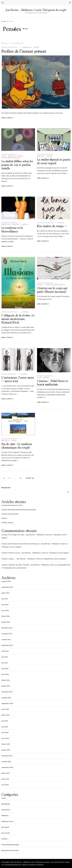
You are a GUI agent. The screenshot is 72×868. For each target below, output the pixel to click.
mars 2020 (5, 738)
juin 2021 (5, 657)
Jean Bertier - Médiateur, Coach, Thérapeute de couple (32, 862)
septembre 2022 (7, 587)
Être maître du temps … (52, 226)
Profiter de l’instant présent (24, 51)
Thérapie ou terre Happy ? (12, 547)
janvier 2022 (6, 622)
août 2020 (5, 709)
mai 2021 (5, 663)
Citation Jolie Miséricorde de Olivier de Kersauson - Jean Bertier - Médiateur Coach (33, 544)
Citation (4, 518)
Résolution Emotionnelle (56, 285)
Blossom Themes (21, 865)
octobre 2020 (6, 698)
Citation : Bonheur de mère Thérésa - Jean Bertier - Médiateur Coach (28, 565)
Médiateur (12, 156)
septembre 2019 (7, 767)
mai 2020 (5, 727)
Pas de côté (6, 833)
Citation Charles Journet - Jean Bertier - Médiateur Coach (23, 553)
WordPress (40, 865)
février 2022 (6, 616)
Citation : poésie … (8, 523)
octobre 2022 (6, 581)
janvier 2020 (6, 750)
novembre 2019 (7, 756)
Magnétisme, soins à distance (55, 559)
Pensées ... (37, 47)
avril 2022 (5, 605)
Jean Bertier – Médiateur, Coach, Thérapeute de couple (36, 10)
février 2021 (6, 680)
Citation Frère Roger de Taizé (12, 505)
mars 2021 (5, 674)
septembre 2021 (7, 645)
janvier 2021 (6, 686)
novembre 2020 (7, 692)
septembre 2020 (7, 703)
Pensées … (5, 839)
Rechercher (6, 488)
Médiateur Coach (7, 821)
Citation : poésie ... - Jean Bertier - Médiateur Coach (21, 559)
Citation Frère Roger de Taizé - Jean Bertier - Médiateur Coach (25, 535)
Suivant (30, 478)
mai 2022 (5, 599)
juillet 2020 (6, 715)
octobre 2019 (6, 762)
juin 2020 (5, 721)
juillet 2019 (6, 773)
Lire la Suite (7, 118)
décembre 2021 (7, 628)
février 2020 (6, 744)
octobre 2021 (6, 640)
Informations (6, 810)
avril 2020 (5, 733)
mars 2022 (5, 611)
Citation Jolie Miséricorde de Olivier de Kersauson (19, 510)
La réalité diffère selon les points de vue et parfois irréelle (17, 165)
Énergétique (27, 47)
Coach (4, 156)
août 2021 (5, 651)
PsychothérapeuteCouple (11, 158)
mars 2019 (5, 779)
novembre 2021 (7, 634)
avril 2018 (5, 785)
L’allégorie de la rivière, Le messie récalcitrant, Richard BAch (18, 319)
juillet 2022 (6, 593)
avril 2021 (5, 669)
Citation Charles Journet (10, 514)
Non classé (5, 827)
